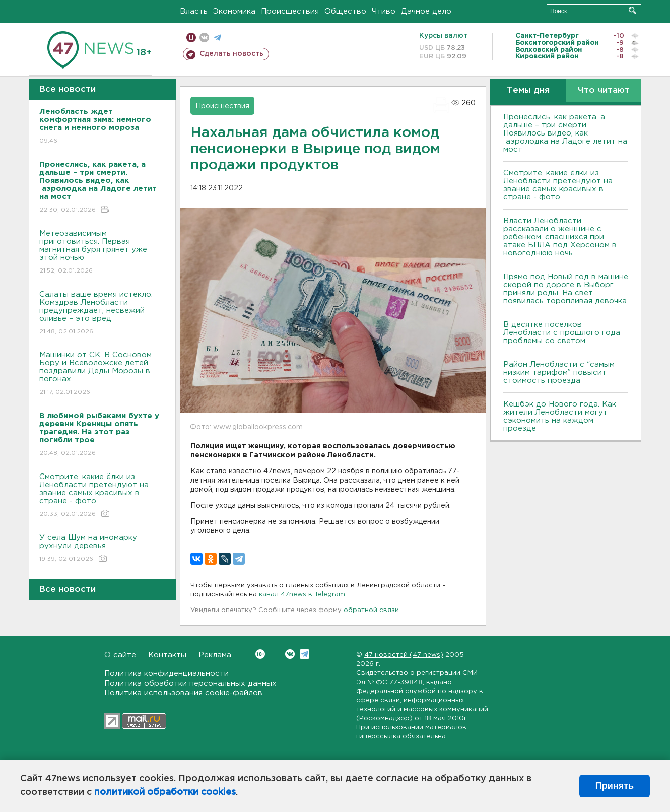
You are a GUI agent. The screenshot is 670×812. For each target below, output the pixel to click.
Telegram (305, 654)
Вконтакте (260, 654)
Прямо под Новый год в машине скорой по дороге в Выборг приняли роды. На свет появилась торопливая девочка (566, 289)
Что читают (604, 90)
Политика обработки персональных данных (190, 683)
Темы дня (528, 90)
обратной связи (371, 610)
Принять (615, 786)
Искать (632, 10)
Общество (345, 11)
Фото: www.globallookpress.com (246, 427)
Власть (194, 11)
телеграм (217, 38)
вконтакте (204, 38)
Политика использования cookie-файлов (183, 693)
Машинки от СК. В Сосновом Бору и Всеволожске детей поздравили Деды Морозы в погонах (99, 374)
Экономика (234, 11)
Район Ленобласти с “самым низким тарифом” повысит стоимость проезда (559, 373)
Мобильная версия (191, 38)
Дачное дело (426, 11)
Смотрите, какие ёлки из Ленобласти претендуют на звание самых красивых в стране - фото (99, 496)
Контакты (167, 655)
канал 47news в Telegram (302, 595)
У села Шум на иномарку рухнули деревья (99, 549)
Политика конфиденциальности (166, 674)
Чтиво (384, 11)
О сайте (120, 655)
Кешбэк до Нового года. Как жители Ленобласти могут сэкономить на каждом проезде (560, 416)
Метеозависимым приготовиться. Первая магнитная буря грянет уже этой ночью (99, 253)
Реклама (215, 655)
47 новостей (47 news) (404, 655)
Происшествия (290, 11)
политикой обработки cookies (165, 792)
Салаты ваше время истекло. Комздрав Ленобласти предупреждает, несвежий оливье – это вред (99, 314)
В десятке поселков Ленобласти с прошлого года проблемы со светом (562, 333)
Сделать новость (231, 54)
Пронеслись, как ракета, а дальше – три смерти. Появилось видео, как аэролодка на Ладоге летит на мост (565, 133)
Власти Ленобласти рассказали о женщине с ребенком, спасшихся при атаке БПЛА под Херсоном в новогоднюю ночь (560, 237)
